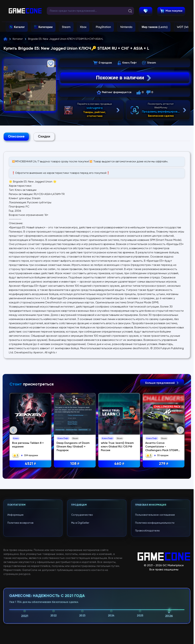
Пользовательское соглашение (155, 590)
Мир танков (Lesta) (155, 27)
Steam (66, 27)
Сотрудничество (82, 590)
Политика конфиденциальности (155, 598)
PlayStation (103, 27)
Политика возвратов (20, 598)
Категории (45, 27)
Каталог (19, 27)
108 (75, 464)
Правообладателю (148, 605)
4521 (31, 464)
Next (180, 467)
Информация (15, 590)
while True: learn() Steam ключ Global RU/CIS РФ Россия (118, 447)
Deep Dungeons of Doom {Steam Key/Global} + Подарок (74, 447)
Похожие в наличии (124, 78)
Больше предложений (162, 383)
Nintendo (126, 27)
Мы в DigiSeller (80, 598)
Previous (13, 467)
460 (120, 464)
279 (164, 464)
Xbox (83, 27)
